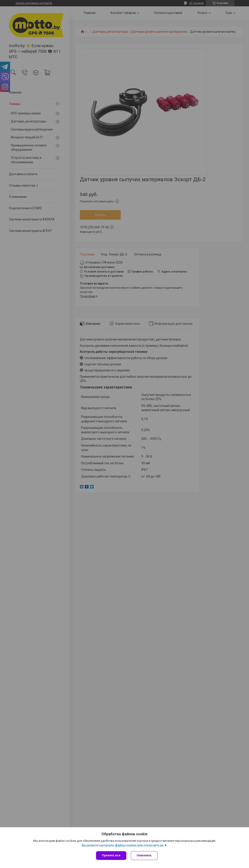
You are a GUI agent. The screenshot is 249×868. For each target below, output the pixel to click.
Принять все (111, 855)
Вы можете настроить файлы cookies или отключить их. (123, 845)
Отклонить (144, 855)
